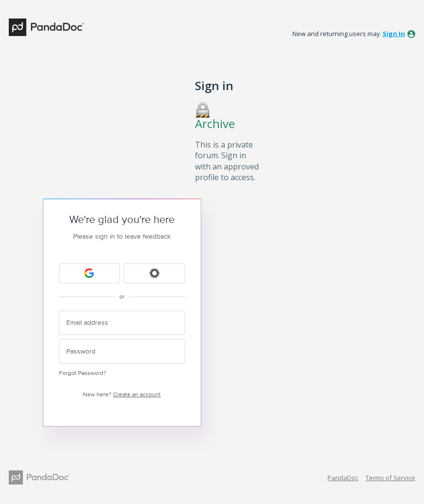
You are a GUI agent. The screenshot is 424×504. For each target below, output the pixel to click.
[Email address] (122, 323)
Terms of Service (390, 478)
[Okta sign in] (154, 273)
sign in (394, 34)
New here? (122, 395)
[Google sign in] (90, 273)
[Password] (122, 351)
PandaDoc (343, 478)
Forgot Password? (83, 373)
